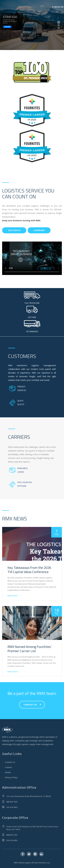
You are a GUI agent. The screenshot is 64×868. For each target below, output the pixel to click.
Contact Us (10, 762)
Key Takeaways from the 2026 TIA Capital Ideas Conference (29, 570)
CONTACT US (33, 705)
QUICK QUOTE (14, 230)
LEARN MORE (7, 27)
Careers (9, 767)
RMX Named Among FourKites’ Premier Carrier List (30, 649)
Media (8, 772)
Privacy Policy (11, 777)
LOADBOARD (39, 230)
